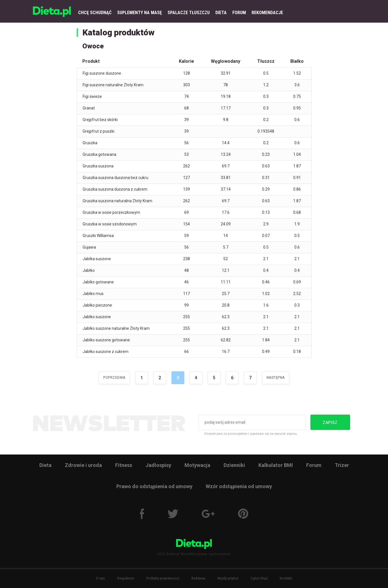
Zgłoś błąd (259, 578)
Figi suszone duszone (102, 73)
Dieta (45, 465)
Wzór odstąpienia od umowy (239, 486)
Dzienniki (234, 465)
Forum (314, 465)
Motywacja (197, 465)
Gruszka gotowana (99, 154)
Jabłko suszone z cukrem (106, 352)
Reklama (198, 578)
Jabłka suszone (97, 259)
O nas (100, 578)
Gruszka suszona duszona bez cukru (115, 178)
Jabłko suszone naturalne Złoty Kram (116, 328)
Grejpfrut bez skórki (100, 120)
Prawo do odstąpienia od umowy (154, 486)
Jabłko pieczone (97, 305)
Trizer (342, 465)
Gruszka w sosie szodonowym (110, 224)
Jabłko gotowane (98, 282)
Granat (89, 108)
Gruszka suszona (98, 166)
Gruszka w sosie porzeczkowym (111, 212)
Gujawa (89, 247)
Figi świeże (92, 96)
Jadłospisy (158, 465)
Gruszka (90, 143)
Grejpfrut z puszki (98, 131)
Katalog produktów (118, 32)
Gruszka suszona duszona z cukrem (115, 189)
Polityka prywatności (163, 578)
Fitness (124, 465)
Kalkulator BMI (276, 465)
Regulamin (126, 578)
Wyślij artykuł (228, 578)
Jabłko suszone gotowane (106, 340)
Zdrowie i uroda (83, 465)
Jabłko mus (93, 294)
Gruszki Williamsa (98, 236)
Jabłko (89, 270)
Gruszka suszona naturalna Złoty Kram (117, 201)
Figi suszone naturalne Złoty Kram (113, 85)
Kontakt (286, 578)
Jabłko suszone (97, 317)
